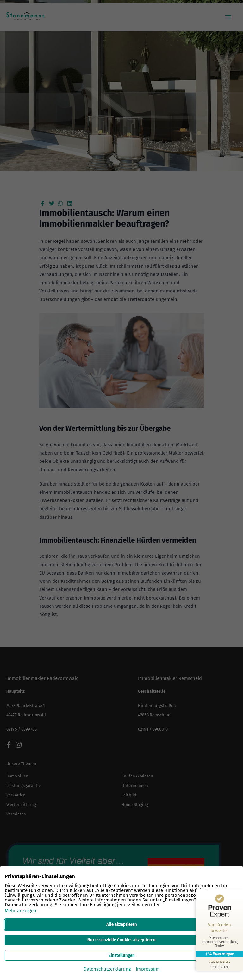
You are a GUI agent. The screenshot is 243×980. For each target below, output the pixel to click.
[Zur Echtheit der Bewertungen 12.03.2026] (219, 964)
